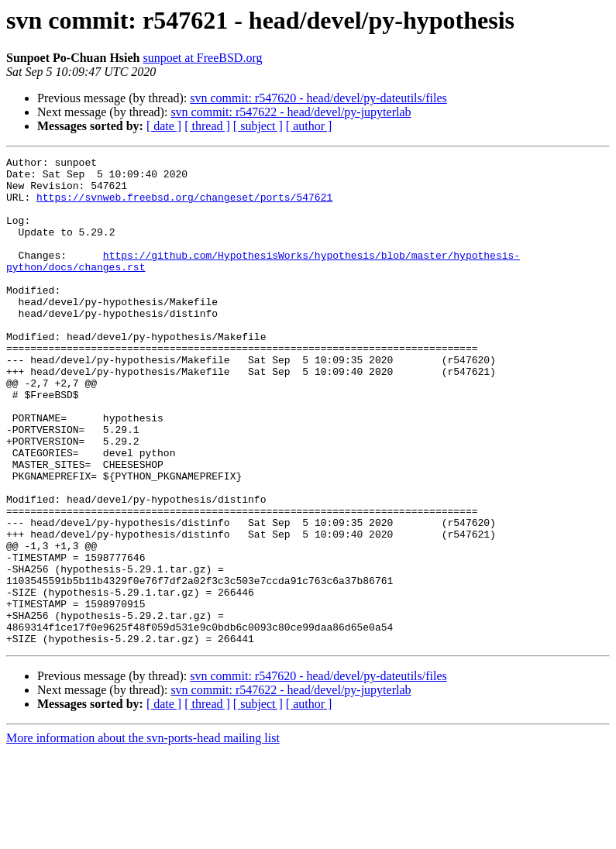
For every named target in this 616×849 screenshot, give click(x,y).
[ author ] (309, 126)
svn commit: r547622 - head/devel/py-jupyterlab (291, 112)
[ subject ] (258, 126)
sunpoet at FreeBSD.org (203, 58)
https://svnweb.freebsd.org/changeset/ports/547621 (184, 206)
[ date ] (164, 126)
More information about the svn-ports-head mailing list (143, 835)
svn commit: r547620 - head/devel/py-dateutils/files (318, 98)
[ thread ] (207, 126)
